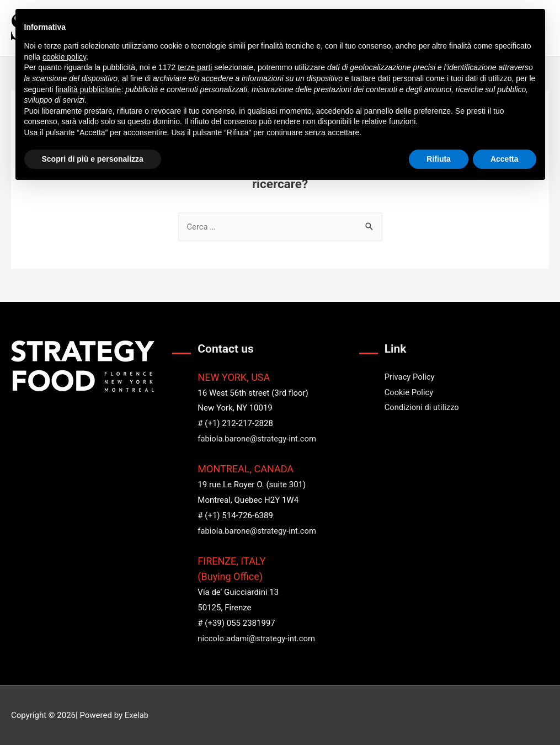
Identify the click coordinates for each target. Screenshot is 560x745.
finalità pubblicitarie (88, 89)
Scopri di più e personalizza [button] (93, 159)
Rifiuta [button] (439, 159)
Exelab (137, 715)
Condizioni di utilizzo (422, 407)
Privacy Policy (410, 377)
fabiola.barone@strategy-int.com (258, 439)
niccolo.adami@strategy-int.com (257, 638)
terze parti (195, 67)
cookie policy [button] (64, 57)
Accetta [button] (505, 159)
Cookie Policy (409, 392)
